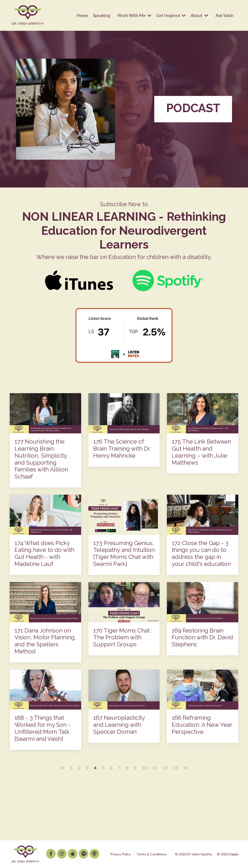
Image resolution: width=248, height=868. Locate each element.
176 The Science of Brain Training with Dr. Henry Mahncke (122, 448)
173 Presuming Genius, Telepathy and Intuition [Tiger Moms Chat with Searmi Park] (124, 553)
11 (155, 767)
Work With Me (134, 15)
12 (165, 767)
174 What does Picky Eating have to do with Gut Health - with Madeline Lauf (44, 553)
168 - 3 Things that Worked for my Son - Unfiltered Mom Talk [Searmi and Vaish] (43, 728)
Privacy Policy (120, 854)
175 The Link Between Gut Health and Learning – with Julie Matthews (201, 452)
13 (176, 767)
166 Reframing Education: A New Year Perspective (202, 725)
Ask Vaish (225, 15)
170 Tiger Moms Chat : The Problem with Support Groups (123, 637)
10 (144, 767)
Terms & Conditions (151, 854)
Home (82, 15)
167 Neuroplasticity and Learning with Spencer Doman (119, 725)
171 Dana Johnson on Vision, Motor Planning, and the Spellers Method (45, 641)
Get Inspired (171, 15)
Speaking (102, 15)
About (199, 15)
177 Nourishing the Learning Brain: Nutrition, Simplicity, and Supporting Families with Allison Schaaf (41, 459)
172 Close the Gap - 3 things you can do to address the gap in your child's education (201, 553)
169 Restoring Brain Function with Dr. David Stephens (202, 637)
